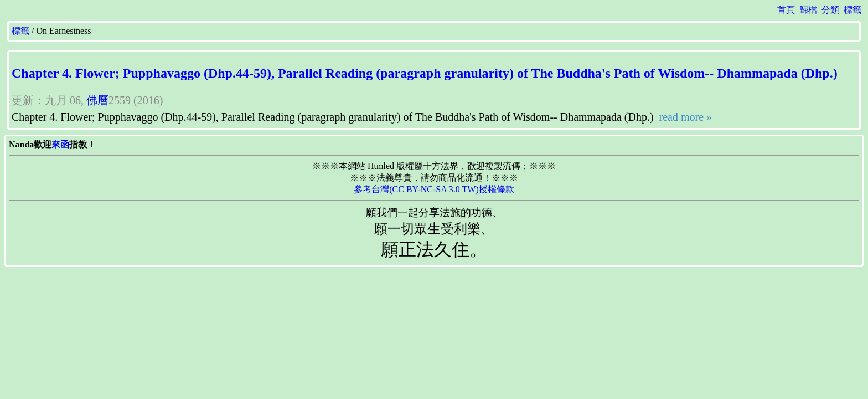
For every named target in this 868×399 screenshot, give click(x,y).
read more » (684, 117)
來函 (60, 144)
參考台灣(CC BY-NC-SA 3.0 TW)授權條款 (434, 189)
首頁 (786, 10)
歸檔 (808, 10)
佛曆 (97, 100)
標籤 (852, 10)
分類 (830, 10)
